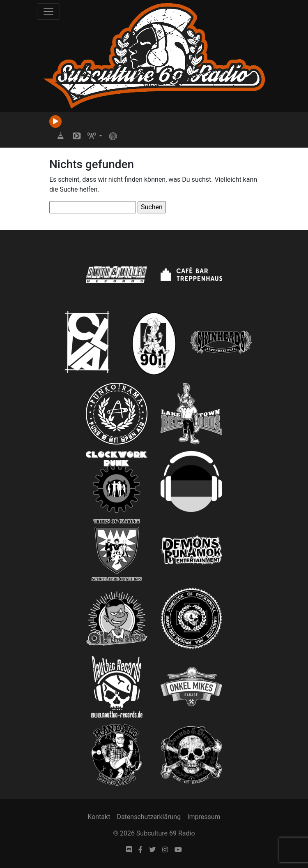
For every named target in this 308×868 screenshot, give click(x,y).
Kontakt (99, 817)
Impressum (204, 817)
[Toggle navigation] (48, 12)
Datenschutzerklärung (149, 817)
